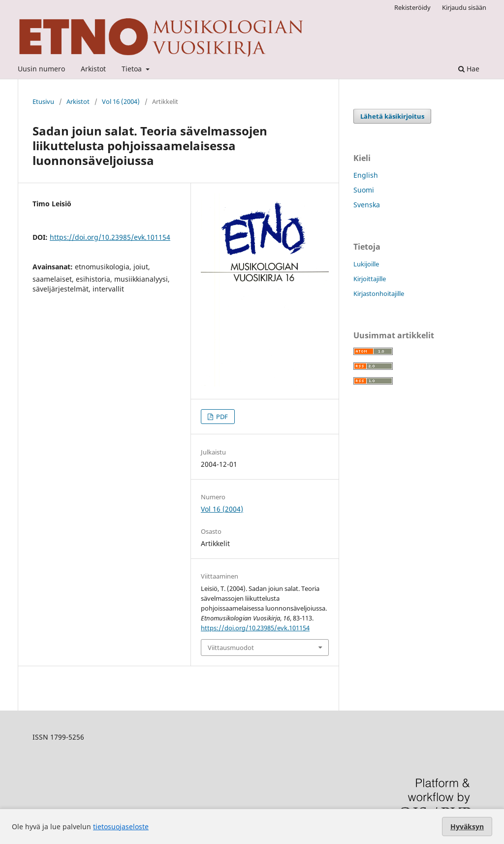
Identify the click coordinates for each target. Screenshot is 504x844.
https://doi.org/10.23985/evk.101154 (110, 237)
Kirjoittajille (370, 279)
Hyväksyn (467, 827)
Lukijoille (366, 264)
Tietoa (133, 69)
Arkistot (93, 69)
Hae (469, 69)
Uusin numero (41, 69)
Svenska (367, 205)
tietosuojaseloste (121, 827)
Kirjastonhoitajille (379, 293)
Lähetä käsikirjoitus (392, 116)
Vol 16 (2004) (121, 101)
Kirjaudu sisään (464, 7)
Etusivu (43, 101)
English (366, 175)
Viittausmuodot (231, 648)
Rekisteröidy (412, 7)
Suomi (364, 190)
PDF (221, 417)
